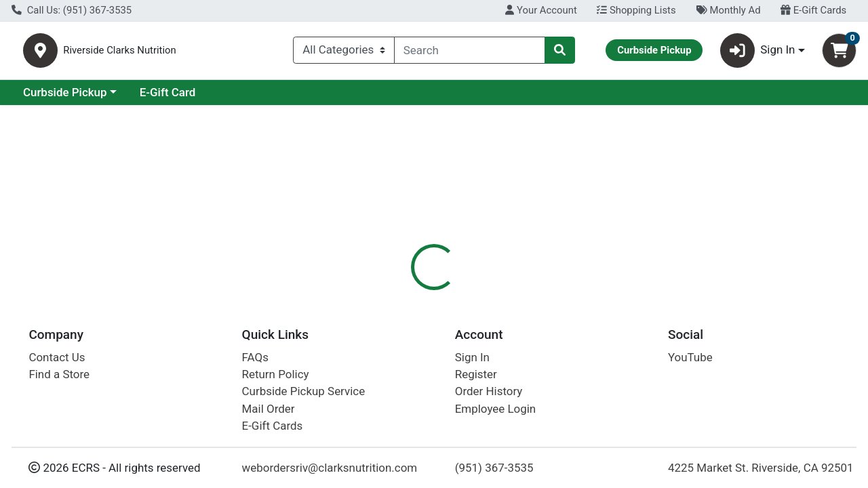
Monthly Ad (728, 10)
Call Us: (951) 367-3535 (72, 10)
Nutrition (459, 295)
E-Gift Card (285, 98)
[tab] (399, 294)
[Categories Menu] (344, 53)
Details (399, 295)
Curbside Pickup (182, 98)
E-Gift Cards (813, 10)
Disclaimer (528, 295)
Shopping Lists (636, 10)
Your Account (541, 10)
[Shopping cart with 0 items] (839, 53)
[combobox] (470, 53)
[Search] (470, 53)
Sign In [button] (758, 53)
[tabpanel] (615, 392)
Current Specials (65, 98)
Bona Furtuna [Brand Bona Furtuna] (537, 394)
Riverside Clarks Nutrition (193, 53)
